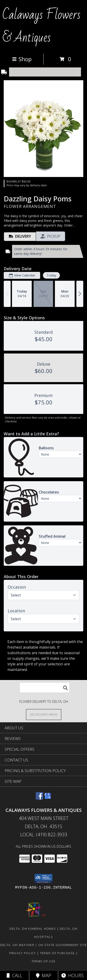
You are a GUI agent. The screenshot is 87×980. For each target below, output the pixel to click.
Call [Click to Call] (14, 975)
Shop (22, 59)
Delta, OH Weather (17, 945)
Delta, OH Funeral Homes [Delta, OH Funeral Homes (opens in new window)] (33, 929)
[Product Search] (45, 688)
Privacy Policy (23, 953)
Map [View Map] (44, 975)
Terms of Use (44, 961)
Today (51, 275)
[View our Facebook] (39, 798)
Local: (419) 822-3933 (44, 835)
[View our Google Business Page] (48, 798)
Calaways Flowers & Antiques (41, 26)
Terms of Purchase (57, 953)
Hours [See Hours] (72, 975)
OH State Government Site (63, 945)
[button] (43, 879)
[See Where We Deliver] (44, 714)
